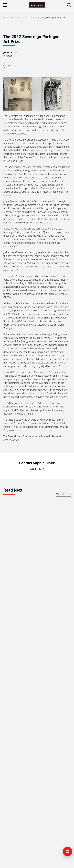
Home (6, 17)
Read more (9, 593)
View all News (64, 494)
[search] (69, 5)
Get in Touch (37, 469)
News (25, 17)
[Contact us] (68, 851)
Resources (16, 17)
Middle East (9, 573)
